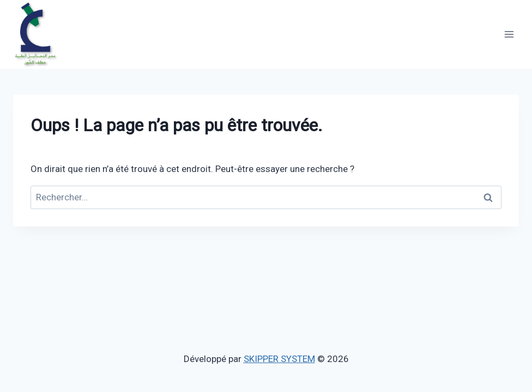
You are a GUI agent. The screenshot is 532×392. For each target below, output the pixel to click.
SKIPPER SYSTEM (279, 359)
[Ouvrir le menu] (509, 34)
